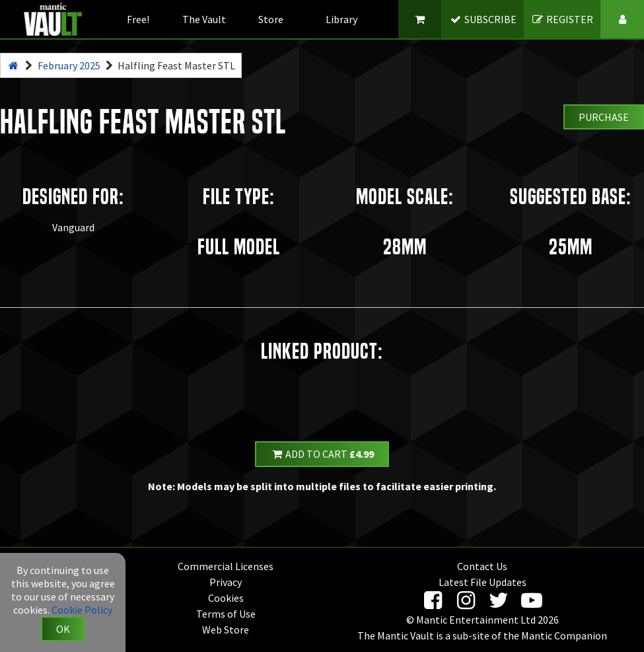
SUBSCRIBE (483, 19)
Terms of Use (226, 614)
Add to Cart (322, 454)
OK (63, 629)
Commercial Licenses (226, 566)
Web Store (226, 630)
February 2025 (69, 65)
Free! (138, 19)
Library (341, 19)
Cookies (226, 598)
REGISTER (562, 19)
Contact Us (482, 566)
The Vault (204, 19)
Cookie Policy (82, 610)
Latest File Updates (483, 582)
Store (271, 19)
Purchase (604, 117)
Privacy (226, 582)
